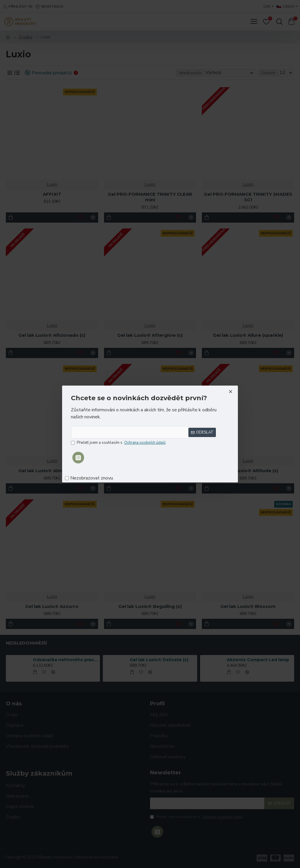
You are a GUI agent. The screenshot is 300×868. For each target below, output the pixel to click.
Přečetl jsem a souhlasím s (119, 443)
